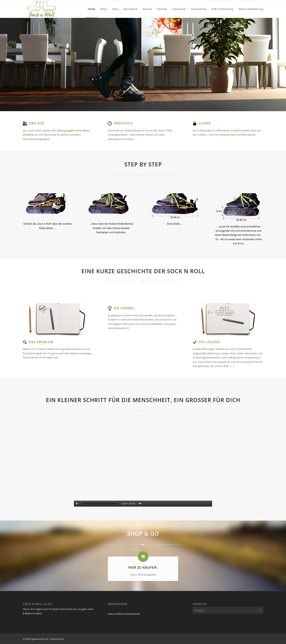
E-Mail (26, 613)
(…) (232, 366)
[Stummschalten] (140, 504)
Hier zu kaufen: (143, 567)
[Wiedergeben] (77, 504)
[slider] (100, 504)
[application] (143, 468)
